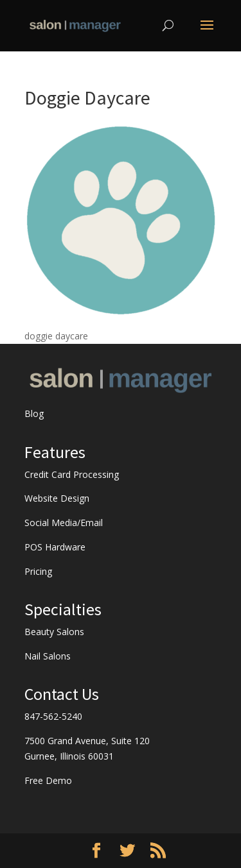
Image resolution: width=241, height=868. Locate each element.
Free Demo (48, 780)
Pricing (38, 571)
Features (55, 452)
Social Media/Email (64, 523)
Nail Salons (48, 656)
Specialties (63, 609)
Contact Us (62, 694)
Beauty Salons (54, 632)
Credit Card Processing (72, 474)
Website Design (57, 498)
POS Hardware (55, 547)
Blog (34, 413)
